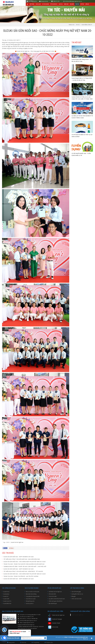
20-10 (8, 542)
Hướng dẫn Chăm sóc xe (77, 594)
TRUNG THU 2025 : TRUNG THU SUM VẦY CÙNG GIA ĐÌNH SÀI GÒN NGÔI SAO (24, 564)
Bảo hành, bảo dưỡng (31, 594)
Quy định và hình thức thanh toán (57, 599)
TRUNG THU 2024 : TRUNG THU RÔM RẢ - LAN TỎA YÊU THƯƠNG (21, 576)
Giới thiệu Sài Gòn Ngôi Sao (55, 592)
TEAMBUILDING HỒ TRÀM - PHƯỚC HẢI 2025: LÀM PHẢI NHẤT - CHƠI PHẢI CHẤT (25, 566)
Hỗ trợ (82, 4)
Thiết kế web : (80, 639)
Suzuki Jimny (6, 594)
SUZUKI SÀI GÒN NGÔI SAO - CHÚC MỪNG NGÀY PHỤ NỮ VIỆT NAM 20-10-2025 (25, 562)
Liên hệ (87, 4)
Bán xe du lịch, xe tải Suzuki (33, 592)
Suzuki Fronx (6, 592)
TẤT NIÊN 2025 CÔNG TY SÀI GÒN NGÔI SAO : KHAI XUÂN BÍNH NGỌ (22, 559)
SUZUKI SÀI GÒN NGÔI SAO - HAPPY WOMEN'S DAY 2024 (18, 579)
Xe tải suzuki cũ (30, 603)
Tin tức (77, 4)
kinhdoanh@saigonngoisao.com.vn (28, 621)
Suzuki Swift (6, 599)
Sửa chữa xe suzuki (31, 599)
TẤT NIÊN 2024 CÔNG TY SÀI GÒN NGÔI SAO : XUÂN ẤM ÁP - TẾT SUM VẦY (23, 571)
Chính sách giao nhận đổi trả (55, 601)
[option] (19, 633)
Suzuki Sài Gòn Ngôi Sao (17, 542)
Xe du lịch (38, 4)
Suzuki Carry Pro (7, 601)
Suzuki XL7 (6, 596)
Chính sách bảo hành (77, 599)
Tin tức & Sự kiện (53, 596)
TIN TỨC (78, 25)
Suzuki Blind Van (7, 603)
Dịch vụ (61, 4)
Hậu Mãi (72, 4)
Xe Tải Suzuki (46, 4)
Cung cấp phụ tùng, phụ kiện (33, 596)
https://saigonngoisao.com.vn (27, 622)
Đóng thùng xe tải (30, 601)
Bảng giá (66, 4)
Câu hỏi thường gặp (76, 592)
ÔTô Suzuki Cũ (54, 4)
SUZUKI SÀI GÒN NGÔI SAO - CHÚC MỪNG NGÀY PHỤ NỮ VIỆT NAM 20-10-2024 (25, 574)
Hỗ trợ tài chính (52, 594)
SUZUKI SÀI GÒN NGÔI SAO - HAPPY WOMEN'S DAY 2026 (18, 557)
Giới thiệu (32, 4)
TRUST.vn (85, 639)
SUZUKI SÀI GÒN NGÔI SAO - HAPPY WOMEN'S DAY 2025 (18, 569)
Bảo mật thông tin (53, 603)
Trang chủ (71, 25)
